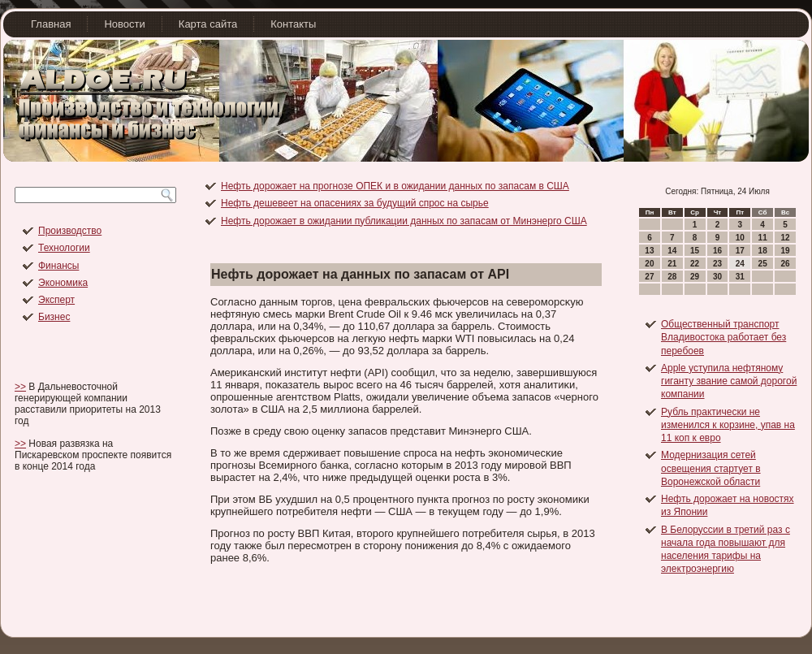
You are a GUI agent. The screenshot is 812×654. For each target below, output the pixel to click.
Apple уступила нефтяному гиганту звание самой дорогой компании (729, 381)
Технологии (64, 248)
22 (695, 264)
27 (649, 277)
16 (717, 251)
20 (649, 264)
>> (20, 387)
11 (763, 238)
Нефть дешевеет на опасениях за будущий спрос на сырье (355, 203)
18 (763, 251)
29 (695, 277)
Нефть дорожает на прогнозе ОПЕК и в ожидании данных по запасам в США (395, 186)
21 (672, 264)
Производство (70, 231)
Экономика (63, 283)
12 (785, 238)
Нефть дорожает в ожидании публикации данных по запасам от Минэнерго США (404, 221)
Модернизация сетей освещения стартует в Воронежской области (711, 468)
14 (672, 251)
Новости (124, 24)
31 (740, 277)
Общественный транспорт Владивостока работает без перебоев (723, 338)
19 (785, 251)
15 (695, 251)
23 (717, 264)
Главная (51, 24)
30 (717, 277)
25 (763, 264)
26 (785, 264)
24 (740, 264)
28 (672, 277)
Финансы (58, 266)
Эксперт (56, 300)
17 (740, 251)
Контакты (293, 24)
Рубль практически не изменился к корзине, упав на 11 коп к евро (728, 425)
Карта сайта (208, 24)
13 (649, 251)
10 (740, 238)
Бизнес (54, 317)
